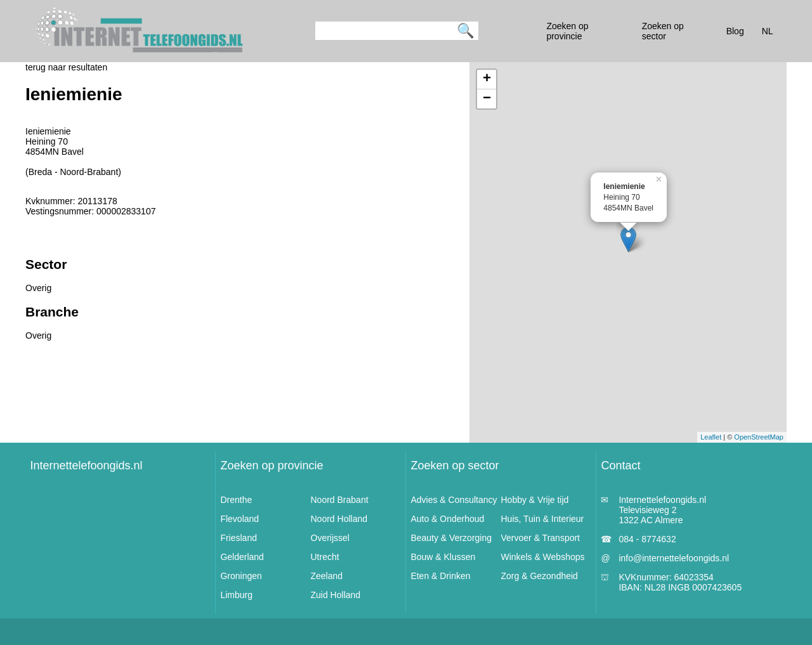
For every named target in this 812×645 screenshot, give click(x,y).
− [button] (487, 99)
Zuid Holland (336, 595)
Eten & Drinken (440, 576)
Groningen (241, 576)
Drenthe (236, 500)
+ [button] (487, 79)
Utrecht (325, 557)
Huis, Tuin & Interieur (543, 519)
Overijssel (330, 538)
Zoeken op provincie (272, 466)
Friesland (239, 538)
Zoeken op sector (455, 466)
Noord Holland (339, 519)
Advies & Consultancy (454, 500)
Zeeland (327, 576)
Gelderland (242, 557)
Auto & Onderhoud (447, 519)
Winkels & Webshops (543, 557)
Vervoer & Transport (541, 538)
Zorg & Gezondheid (540, 576)
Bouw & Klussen (443, 557)
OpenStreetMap (759, 437)
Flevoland (239, 519)
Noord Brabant (340, 500)
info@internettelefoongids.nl (674, 558)
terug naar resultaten (66, 67)
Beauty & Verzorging (451, 538)
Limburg (236, 595)
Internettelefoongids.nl (86, 466)
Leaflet (711, 437)
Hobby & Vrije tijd (535, 500)
